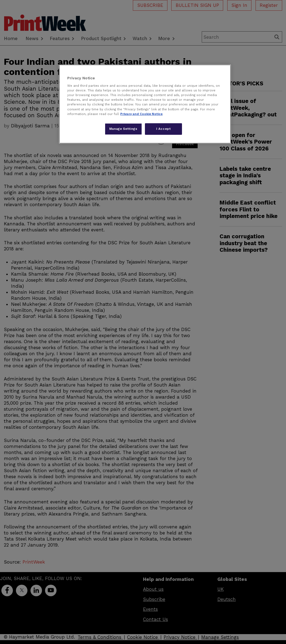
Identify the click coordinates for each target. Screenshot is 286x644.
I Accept (164, 129)
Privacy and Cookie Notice (141, 114)
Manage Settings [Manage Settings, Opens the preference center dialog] (123, 129)
